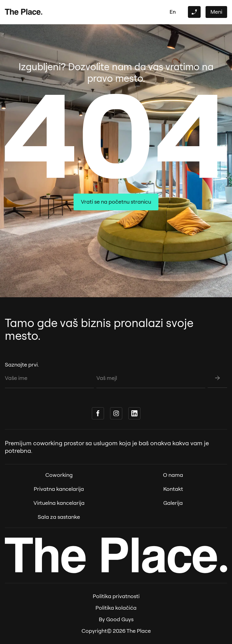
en (173, 12)
